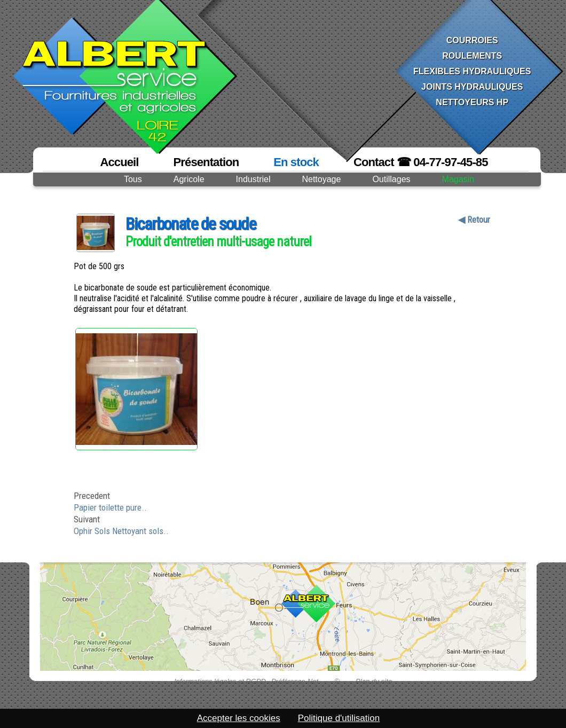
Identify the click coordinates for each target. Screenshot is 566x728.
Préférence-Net (295, 681)
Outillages (391, 179)
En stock (296, 162)
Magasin (458, 179)
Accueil (119, 162)
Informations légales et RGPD (220, 681)
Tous (133, 179)
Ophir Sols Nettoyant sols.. (121, 531)
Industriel (253, 179)
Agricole (189, 179)
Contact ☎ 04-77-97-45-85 (421, 162)
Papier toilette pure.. (110, 507)
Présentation (206, 162)
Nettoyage (321, 179)
